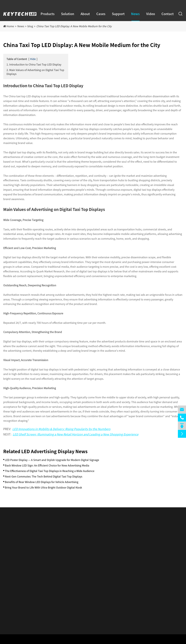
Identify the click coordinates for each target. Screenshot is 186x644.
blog (30, 26)
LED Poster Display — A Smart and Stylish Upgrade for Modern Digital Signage (52, 460)
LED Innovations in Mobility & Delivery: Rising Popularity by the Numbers (61, 429)
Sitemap (70, 639)
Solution (68, 14)
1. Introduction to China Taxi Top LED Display (34, 65)
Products (48, 14)
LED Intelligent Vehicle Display (22, 546)
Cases (101, 14)
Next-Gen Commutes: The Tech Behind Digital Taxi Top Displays (44, 477)
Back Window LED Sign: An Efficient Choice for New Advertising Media (47, 465)
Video (151, 14)
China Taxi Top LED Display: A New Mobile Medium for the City (74, 26)
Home (10, 26)
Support (118, 14)
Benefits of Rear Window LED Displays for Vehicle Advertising (42, 482)
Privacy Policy (88, 639)
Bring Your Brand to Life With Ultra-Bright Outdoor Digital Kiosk (43, 488)
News (135, 14)
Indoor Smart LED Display (19, 553)
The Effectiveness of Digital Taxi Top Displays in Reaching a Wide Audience (50, 471)
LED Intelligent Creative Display (22, 576)
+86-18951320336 (16, 3)
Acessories (10, 589)
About (85, 14)
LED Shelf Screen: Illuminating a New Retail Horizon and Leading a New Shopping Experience (76, 434)
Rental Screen (12, 583)
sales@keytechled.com (52, 3)
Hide (33, 59)
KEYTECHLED (25, 639)
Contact (168, 14)
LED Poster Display (15, 540)
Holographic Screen (15, 570)
